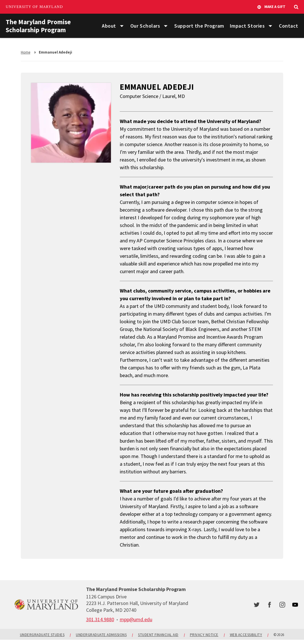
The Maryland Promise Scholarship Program (40, 26)
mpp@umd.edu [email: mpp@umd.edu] (136, 624)
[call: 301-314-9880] (100, 624)
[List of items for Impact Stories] (270, 26)
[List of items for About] (122, 26)
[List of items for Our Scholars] (166, 26)
